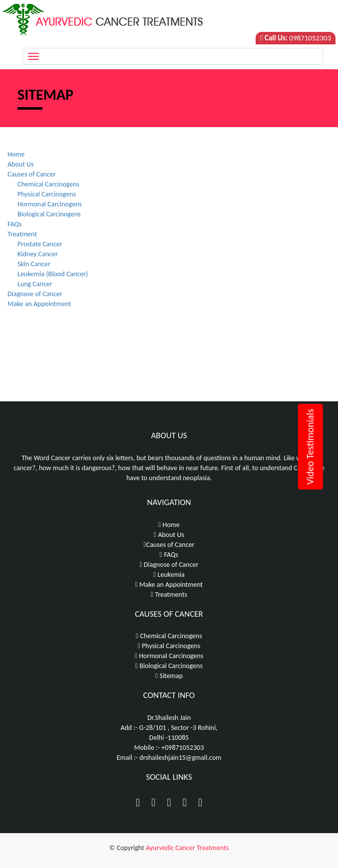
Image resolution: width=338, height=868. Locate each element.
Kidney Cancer (38, 254)
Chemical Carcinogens (48, 184)
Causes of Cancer (32, 174)
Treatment (22, 234)
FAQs (15, 224)
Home (16, 154)
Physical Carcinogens (47, 194)
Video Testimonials (310, 447)
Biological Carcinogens (49, 214)
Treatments (169, 595)
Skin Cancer (34, 264)
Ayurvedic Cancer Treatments (187, 848)
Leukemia (169, 575)
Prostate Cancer (40, 244)
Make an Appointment (39, 304)
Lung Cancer (35, 284)
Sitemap (169, 676)
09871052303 (310, 38)
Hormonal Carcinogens (50, 204)
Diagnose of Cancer (35, 294)
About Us (21, 164)
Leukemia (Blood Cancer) (53, 274)
